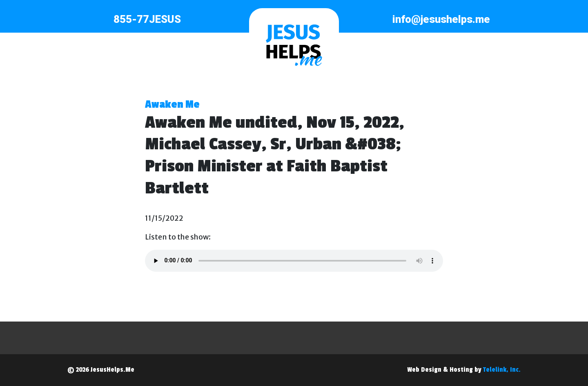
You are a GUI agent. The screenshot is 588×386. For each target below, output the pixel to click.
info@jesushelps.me (441, 19)
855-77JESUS (147, 19)
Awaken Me (172, 104)
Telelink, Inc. (502, 370)
